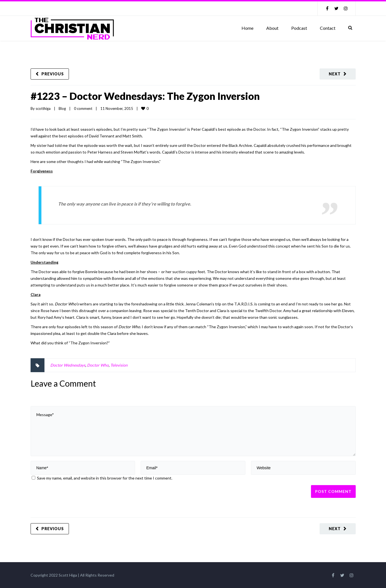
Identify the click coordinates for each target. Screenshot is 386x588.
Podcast (299, 28)
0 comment (83, 108)
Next (335, 74)
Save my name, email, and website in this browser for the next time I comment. (105, 478)
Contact (328, 28)
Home (247, 28)
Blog (62, 108)
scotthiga (43, 108)
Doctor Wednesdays (68, 365)
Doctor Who (98, 365)
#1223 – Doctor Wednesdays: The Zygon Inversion (145, 96)
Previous (53, 74)
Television (119, 365)
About (272, 28)
